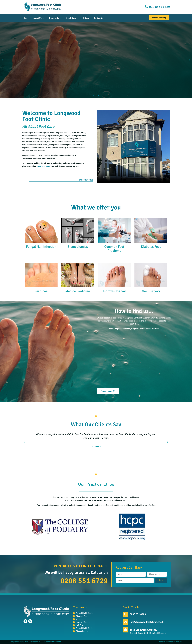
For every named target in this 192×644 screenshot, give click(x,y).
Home (26, 18)
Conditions (72, 18)
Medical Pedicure (78, 291)
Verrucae (41, 291)
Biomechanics (78, 247)
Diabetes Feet (151, 247)
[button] (3, 60)
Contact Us (99, 18)
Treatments (55, 18)
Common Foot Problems (114, 249)
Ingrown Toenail (114, 291)
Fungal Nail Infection (41, 247)
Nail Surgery (151, 291)
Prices (86, 18)
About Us (39, 18)
